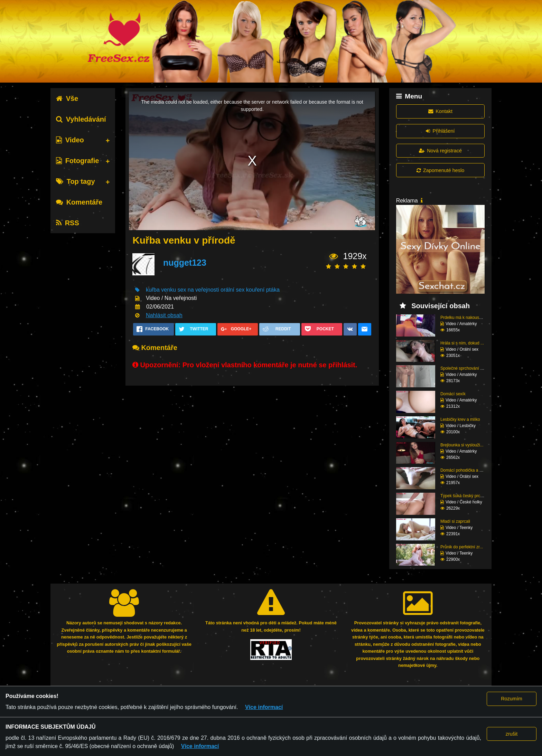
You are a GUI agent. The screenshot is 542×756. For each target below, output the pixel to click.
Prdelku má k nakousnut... (464, 318)
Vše (67, 98)
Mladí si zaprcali (455, 521)
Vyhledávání (81, 119)
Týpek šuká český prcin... (464, 496)
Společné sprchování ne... (464, 368)
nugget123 (185, 263)
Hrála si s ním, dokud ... (462, 343)
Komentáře (79, 202)
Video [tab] (70, 140)
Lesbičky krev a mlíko (460, 419)
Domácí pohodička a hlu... (464, 470)
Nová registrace (440, 151)
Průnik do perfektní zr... (462, 547)
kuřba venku (161, 290)
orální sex (232, 290)
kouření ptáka (263, 290)
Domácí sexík (453, 394)
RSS (68, 223)
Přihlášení (440, 131)
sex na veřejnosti (198, 290)
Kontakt (440, 111)
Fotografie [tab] (78, 161)
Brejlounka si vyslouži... (462, 445)
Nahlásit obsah (164, 315)
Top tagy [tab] (76, 181)
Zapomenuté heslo (440, 170)
